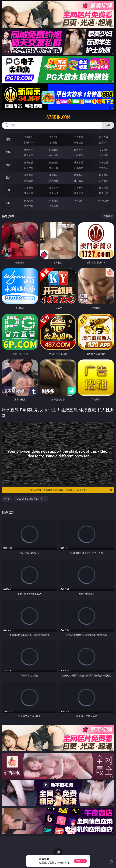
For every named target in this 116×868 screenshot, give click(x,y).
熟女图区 (79, 181)
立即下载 (80, 861)
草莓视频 (79, 201)
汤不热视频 (104, 201)
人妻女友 (79, 188)
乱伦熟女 (79, 168)
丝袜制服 (54, 155)
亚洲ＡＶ (29, 150)
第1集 (7, 499)
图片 (8, 177)
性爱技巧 (104, 193)
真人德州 (54, 137)
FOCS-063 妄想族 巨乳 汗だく (31, 499)
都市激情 (29, 188)
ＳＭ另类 (104, 155)
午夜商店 (54, 201)
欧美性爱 (104, 162)
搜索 (108, 125)
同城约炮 (29, 201)
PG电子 (29, 137)
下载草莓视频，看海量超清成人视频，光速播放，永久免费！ (70, 490)
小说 (8, 190)
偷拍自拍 (54, 162)
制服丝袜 (29, 168)
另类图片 (104, 181)
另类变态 (104, 168)
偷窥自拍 (29, 175)
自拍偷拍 (54, 150)
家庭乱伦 (54, 188)
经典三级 (54, 168)
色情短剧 (54, 206)
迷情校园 (29, 193)
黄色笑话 (79, 193)
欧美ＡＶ (79, 150)
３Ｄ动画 (104, 150)
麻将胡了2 (29, 142)
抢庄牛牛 (104, 142)
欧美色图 (79, 175)
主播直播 (79, 155)
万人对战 (79, 137)
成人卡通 (79, 162)
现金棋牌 (79, 142)
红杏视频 (29, 206)
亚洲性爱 (29, 162)
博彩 (8, 139)
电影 (8, 165)
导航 (8, 203)
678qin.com (58, 117)
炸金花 (54, 142)
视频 (8, 152)
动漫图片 (104, 175)
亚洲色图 (54, 175)
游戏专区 (104, 137)
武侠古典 (104, 188)
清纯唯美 (54, 181)
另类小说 (54, 193)
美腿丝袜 (29, 181)
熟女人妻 (29, 155)
